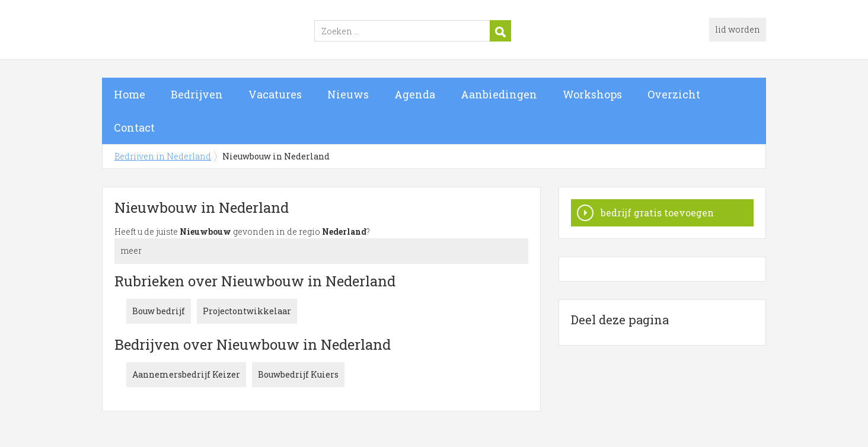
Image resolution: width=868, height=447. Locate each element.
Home (130, 94)
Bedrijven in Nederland (250, 31)
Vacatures (275, 94)
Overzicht (674, 94)
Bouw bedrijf (159, 311)
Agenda (415, 94)
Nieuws (348, 94)
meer (131, 250)
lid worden (738, 29)
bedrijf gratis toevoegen (657, 213)
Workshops (592, 94)
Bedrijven (197, 94)
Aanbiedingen (499, 94)
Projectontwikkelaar (247, 311)
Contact (134, 127)
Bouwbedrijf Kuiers (298, 374)
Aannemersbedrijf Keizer (186, 374)
